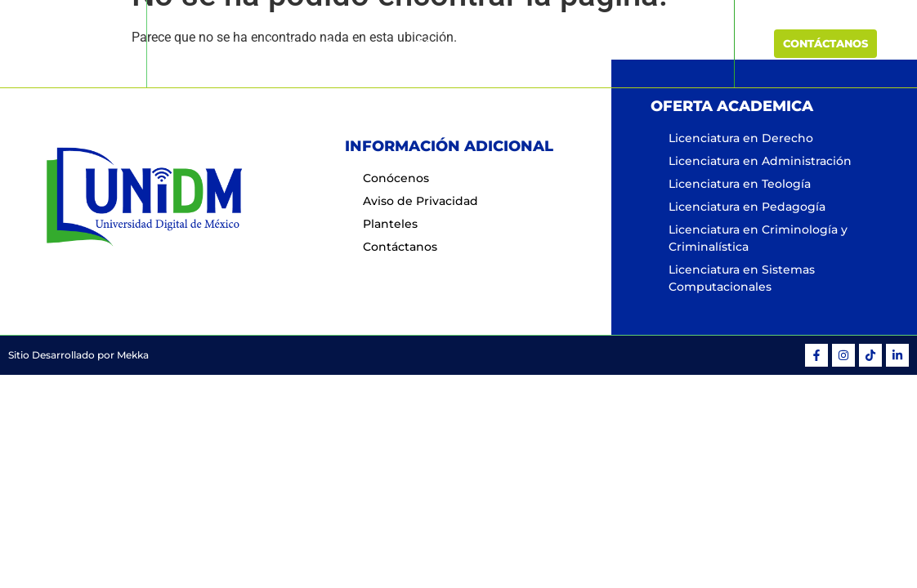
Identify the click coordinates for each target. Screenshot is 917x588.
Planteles (584, 44)
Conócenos (358, 44)
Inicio (284, 44)
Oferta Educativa (474, 44)
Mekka (133, 355)
